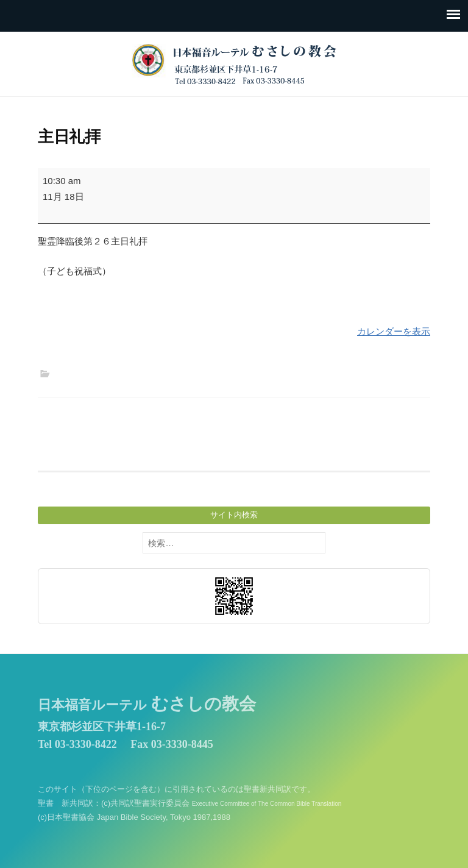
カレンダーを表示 (394, 331)
